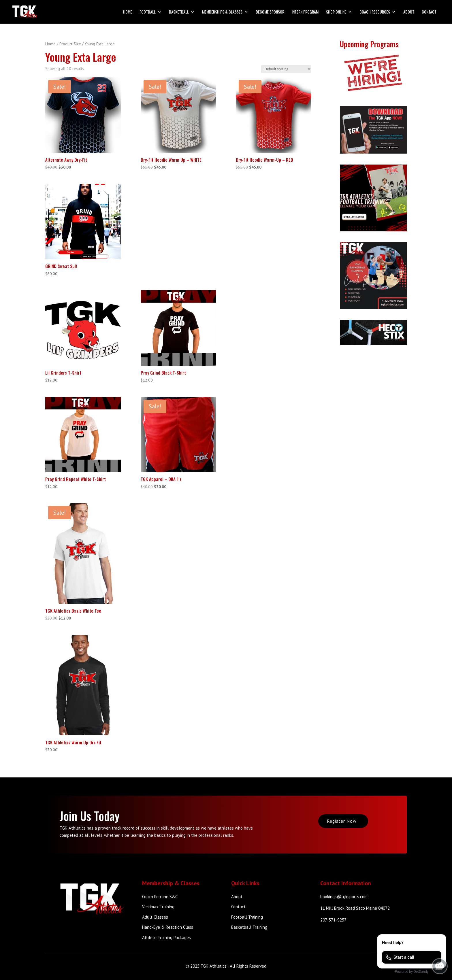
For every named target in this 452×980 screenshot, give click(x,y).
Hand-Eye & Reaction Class (168, 927)
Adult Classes (155, 917)
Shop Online (336, 12)
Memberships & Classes (222, 12)
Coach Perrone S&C (160, 897)
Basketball (179, 12)
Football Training (247, 917)
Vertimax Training (158, 907)
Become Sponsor (270, 12)
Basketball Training (249, 927)
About (409, 12)
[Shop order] (286, 69)
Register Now (342, 821)
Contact (429, 12)
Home (128, 12)
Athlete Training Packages (166, 937)
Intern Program (305, 12)
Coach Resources (375, 12)
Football (148, 12)
